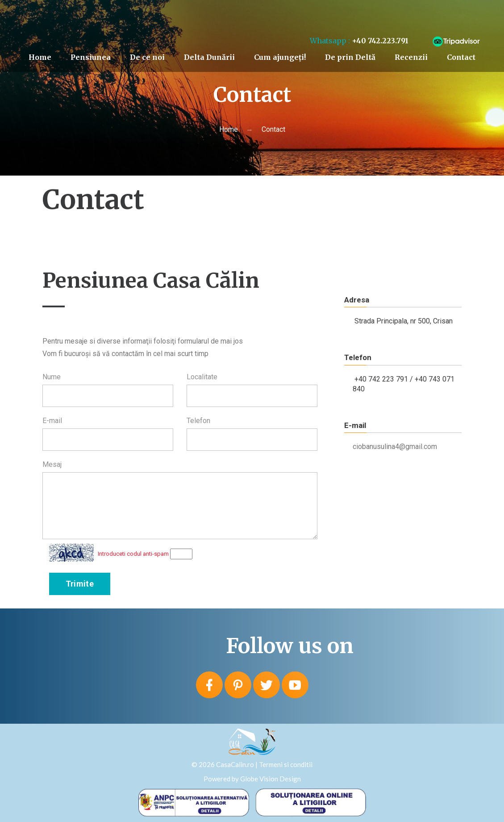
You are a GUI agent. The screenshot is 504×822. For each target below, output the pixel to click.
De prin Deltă (350, 57)
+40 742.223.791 (380, 41)
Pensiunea (91, 57)
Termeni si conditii (286, 764)
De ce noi (147, 57)
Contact (461, 57)
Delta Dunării (209, 57)
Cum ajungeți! (280, 57)
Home (40, 57)
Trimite (80, 584)
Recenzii (411, 57)
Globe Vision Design (271, 779)
